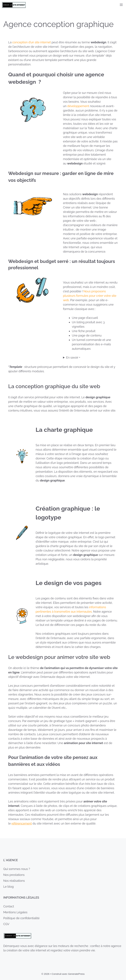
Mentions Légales (15, 912)
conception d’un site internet (32, 42)
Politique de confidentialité (21, 918)
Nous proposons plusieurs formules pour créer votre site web (90, 296)
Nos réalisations (14, 881)
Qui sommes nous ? (17, 869)
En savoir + (73, 357)
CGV (6, 924)
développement (79, 106)
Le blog (8, 887)
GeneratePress (76, 974)
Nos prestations (14, 875)
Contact (9, 906)
